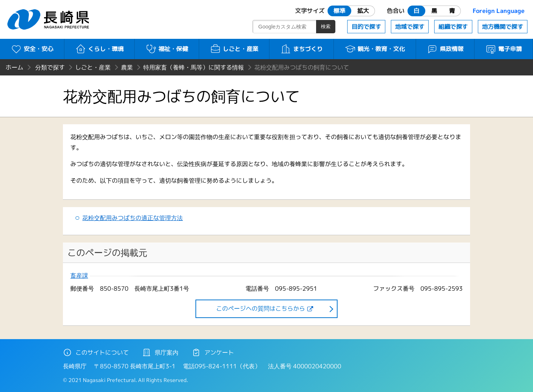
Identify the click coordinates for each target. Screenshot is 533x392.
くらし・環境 (99, 49)
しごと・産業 (234, 49)
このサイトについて (96, 352)
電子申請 (504, 49)
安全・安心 (32, 49)
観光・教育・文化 (375, 49)
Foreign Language (499, 11)
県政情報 (445, 49)
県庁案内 (160, 352)
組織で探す (453, 27)
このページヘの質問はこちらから (261, 308)
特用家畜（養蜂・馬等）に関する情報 (194, 67)
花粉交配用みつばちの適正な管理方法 (133, 218)
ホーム (14, 67)
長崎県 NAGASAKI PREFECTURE (49, 19)
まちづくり (301, 49)
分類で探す (50, 67)
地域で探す (410, 27)
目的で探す (366, 27)
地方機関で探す (503, 27)
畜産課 (79, 276)
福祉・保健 (167, 49)
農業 (127, 67)
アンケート (213, 352)
